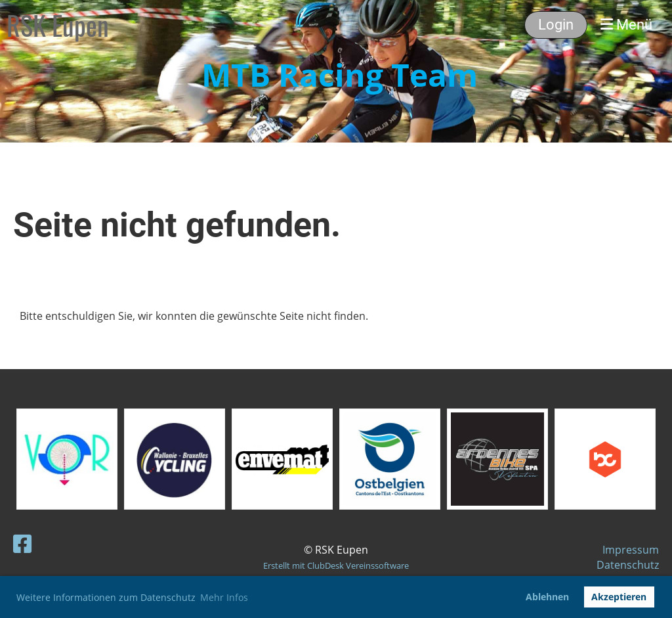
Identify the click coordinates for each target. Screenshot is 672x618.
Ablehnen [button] (547, 597)
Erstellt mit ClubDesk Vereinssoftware (336, 565)
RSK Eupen (58, 25)
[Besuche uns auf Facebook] (22, 543)
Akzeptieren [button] (619, 597)
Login (556, 25)
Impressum (631, 550)
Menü (626, 25)
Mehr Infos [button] (224, 597)
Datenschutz (628, 565)
